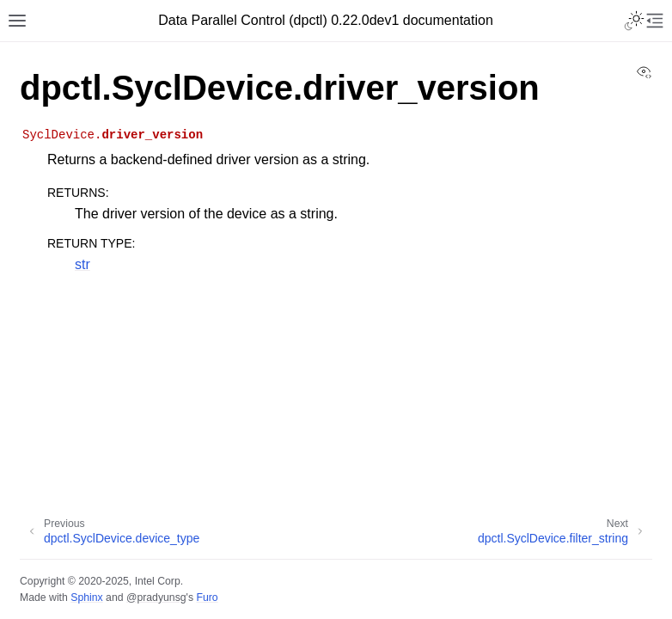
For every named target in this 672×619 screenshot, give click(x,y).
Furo (207, 598)
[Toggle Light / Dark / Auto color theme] (634, 21)
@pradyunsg (156, 598)
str (82, 264)
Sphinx (86, 598)
